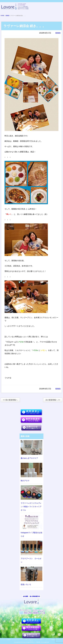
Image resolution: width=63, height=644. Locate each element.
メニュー (59, 7)
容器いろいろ (26, 584)
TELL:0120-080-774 (48, 7)
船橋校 (8, 16)
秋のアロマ (25, 481)
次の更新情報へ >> (53, 400)
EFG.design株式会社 (45, 642)
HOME (2, 16)
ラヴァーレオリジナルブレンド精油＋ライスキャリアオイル (31, 507)
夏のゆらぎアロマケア (29, 458)
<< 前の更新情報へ (10, 400)
